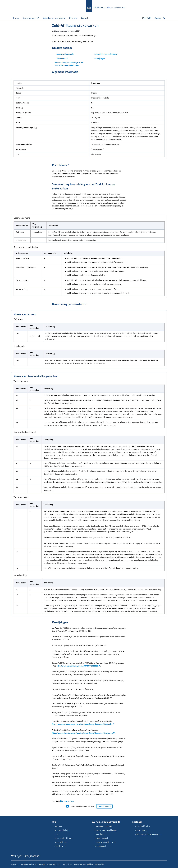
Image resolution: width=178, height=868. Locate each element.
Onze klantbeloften (61, 830)
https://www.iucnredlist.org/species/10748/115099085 (77, 666)
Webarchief (100, 864)
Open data (98, 834)
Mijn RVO (146, 18)
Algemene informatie (65, 54)
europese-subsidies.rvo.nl (104, 842)
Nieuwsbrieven (140, 830)
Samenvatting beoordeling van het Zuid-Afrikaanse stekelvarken (69, 64)
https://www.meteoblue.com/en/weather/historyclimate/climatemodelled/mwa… (82, 733)
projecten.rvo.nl (100, 838)
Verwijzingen (100, 59)
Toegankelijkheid (54, 864)
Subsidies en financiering (54, 18)
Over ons (73, 18)
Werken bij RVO (59, 842)
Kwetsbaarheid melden (84, 864)
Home (16, 18)
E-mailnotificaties (141, 826)
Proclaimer (68, 864)
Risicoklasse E (62, 59)
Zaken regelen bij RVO (62, 838)
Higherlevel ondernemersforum (146, 834)
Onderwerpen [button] (31, 18)
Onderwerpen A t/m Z (102, 826)
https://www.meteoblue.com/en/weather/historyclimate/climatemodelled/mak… (82, 724)
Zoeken (160, 18)
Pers (55, 834)
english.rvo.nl (59, 846)
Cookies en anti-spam (28, 864)
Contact (84, 18)
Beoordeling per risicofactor (106, 54)
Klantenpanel (99, 846)
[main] (89, 419)
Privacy (42, 864)
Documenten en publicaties (104, 830)
